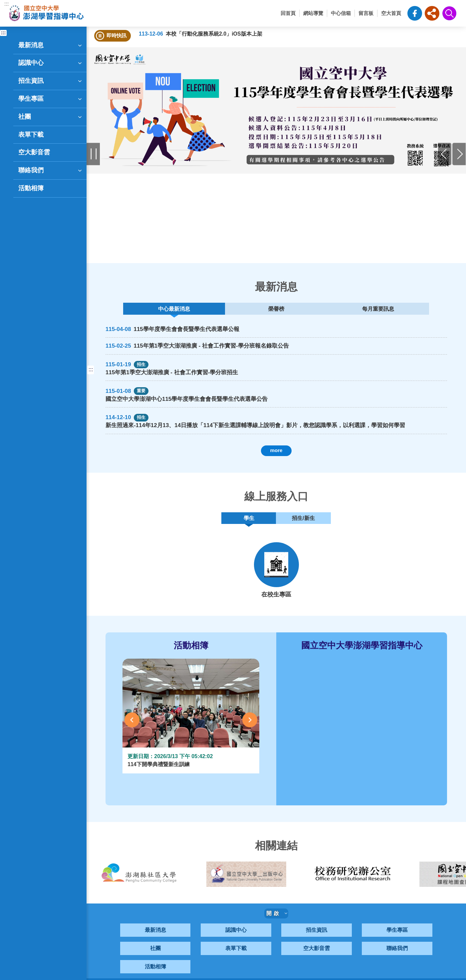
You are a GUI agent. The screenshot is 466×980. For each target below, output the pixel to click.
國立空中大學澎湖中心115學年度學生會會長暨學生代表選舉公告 (196, 404)
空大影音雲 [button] (34, 152)
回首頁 (288, 13)
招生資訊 (317, 939)
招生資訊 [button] (51, 81)
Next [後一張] (459, 154)
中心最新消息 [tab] (222, 310)
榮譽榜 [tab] (276, 310)
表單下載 (236, 957)
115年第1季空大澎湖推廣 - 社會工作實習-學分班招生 (180, 376)
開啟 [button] (277, 922)
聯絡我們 (397, 957)
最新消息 (155, 939)
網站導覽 (313, 13)
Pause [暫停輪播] (93, 154)
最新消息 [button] (51, 45)
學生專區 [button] (51, 99)
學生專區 (397, 939)
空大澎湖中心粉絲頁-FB (415, 13)
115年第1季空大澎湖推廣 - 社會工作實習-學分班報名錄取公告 (221, 349)
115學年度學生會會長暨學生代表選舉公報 (193, 332)
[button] (432, 13)
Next (250, 729)
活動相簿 (155, 976)
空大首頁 (391, 13)
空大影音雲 (317, 957)
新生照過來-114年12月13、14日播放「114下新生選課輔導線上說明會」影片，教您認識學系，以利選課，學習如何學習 (257, 431)
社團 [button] (51, 117)
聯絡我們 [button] (51, 170)
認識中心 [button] (51, 63)
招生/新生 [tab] (302, 525)
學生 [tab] (249, 525)
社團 (155, 957)
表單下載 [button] (31, 135)
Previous (132, 729)
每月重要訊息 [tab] (329, 310)
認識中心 (236, 939)
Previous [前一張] (445, 154)
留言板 (366, 13)
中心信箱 (341, 13)
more (276, 456)
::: (6, 4)
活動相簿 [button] (31, 188)
